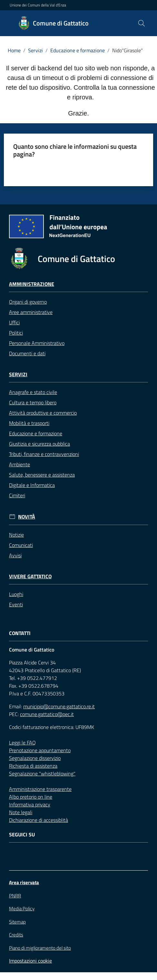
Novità (27, 517)
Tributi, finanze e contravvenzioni (44, 454)
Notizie (16, 535)
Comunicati (21, 545)
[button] (142, 23)
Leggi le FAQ (22, 743)
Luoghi (16, 594)
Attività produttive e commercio (43, 413)
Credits (16, 935)
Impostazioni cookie (30, 961)
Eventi (16, 604)
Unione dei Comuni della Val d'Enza (38, 5)
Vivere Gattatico (30, 576)
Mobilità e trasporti (29, 423)
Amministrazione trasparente (40, 789)
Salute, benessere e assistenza (42, 475)
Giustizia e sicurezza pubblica (39, 444)
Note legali (21, 812)
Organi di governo (28, 302)
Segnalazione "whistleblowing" (42, 773)
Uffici (14, 322)
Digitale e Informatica (32, 485)
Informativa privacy (30, 804)
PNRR (15, 896)
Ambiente (20, 464)
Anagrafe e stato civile (33, 392)
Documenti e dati (27, 353)
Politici (16, 333)
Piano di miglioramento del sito (40, 948)
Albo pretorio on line (31, 797)
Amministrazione (32, 284)
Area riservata (24, 882)
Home (14, 50)
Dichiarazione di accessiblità (39, 820)
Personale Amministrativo (37, 343)
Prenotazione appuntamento (40, 750)
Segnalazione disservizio (35, 758)
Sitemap (17, 922)
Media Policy (22, 909)
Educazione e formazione (78, 50)
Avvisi (15, 555)
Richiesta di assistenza (33, 766)
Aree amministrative (31, 312)
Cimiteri (17, 495)
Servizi (35, 50)
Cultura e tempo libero (33, 402)
